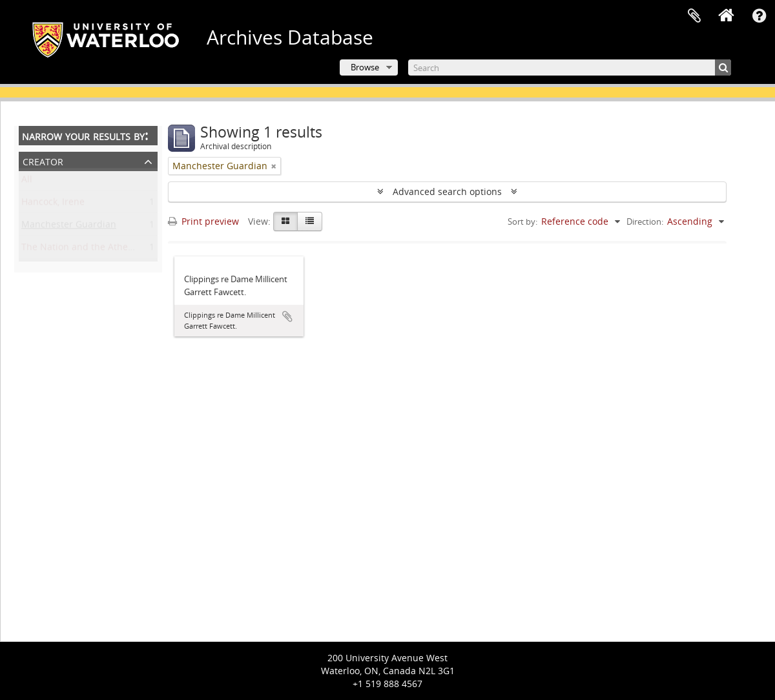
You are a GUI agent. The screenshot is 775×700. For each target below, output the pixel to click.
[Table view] (310, 221)
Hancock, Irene (53, 204)
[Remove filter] (274, 166)
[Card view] (285, 221)
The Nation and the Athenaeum (90, 250)
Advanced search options (447, 191)
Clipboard (694, 16)
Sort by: (522, 221)
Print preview (203, 221)
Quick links (759, 16)
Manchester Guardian (69, 227)
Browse (365, 67)
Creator (43, 160)
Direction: (645, 221)
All (27, 182)
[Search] (570, 67)
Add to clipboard (287, 316)
